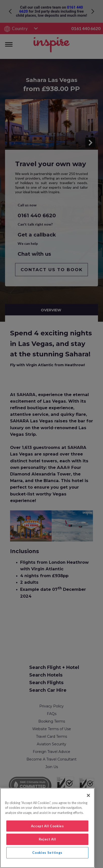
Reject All (47, 839)
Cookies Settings (47, 853)
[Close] (88, 795)
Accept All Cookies (47, 826)
